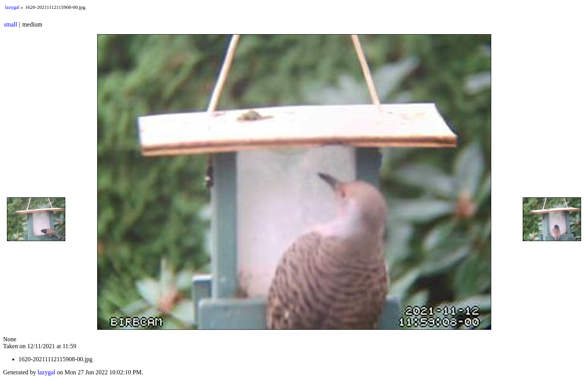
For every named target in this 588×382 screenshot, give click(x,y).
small (11, 24)
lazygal (12, 7)
